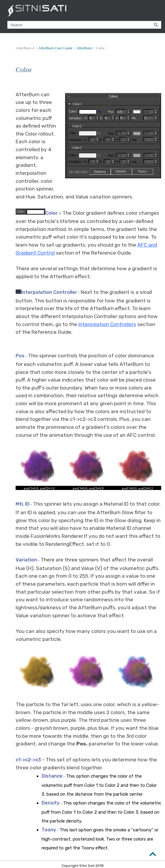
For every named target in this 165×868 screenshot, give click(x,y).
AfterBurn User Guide (55, 48)
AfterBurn (84, 48)
